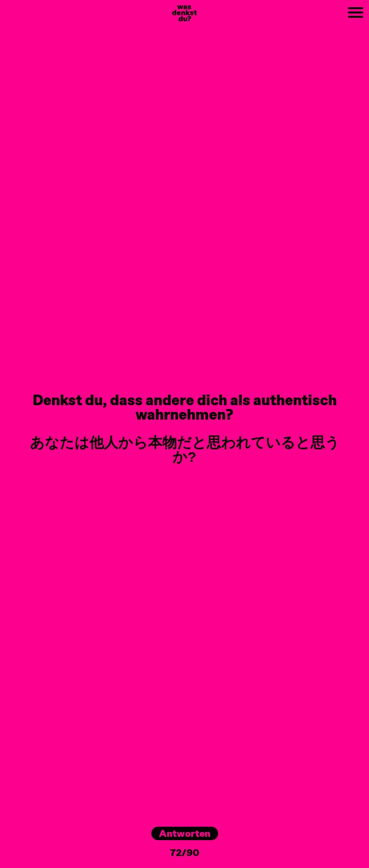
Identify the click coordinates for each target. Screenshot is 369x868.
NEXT (288, 5)
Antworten (185, 833)
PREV (11, 5)
